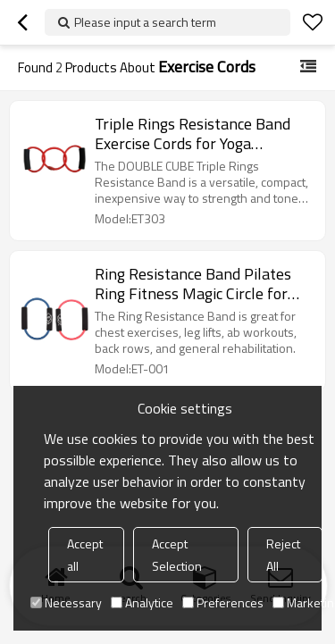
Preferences (223, 602)
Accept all (85, 555)
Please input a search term (145, 22)
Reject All (283, 555)
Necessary (66, 602)
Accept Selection (177, 555)
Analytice (142, 602)
